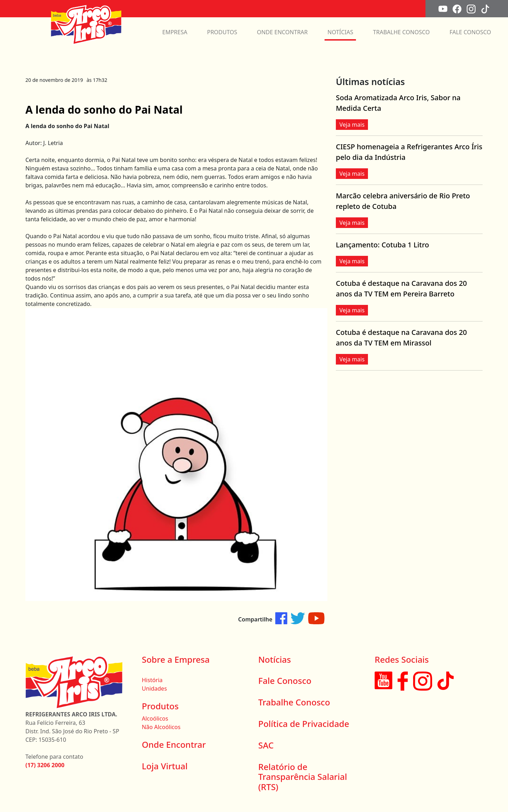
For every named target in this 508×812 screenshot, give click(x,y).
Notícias (275, 659)
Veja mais (352, 125)
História (152, 680)
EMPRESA (175, 32)
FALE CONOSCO (470, 32)
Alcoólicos (155, 718)
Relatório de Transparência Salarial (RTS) (303, 777)
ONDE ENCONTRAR (282, 32)
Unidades (154, 688)
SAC (266, 745)
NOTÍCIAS (340, 32)
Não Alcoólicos (161, 727)
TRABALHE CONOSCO (401, 32)
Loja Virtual (165, 766)
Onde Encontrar (174, 744)
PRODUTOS (222, 32)
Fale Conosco (285, 681)
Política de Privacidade (304, 724)
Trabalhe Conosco (294, 702)
